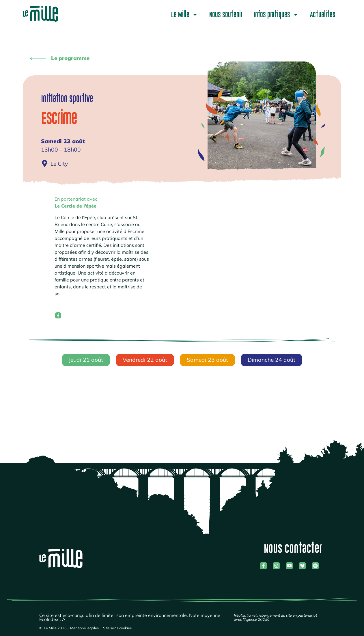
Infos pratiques (276, 15)
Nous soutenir (226, 15)
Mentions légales (84, 627)
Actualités (323, 15)
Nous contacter (293, 548)
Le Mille (184, 15)
